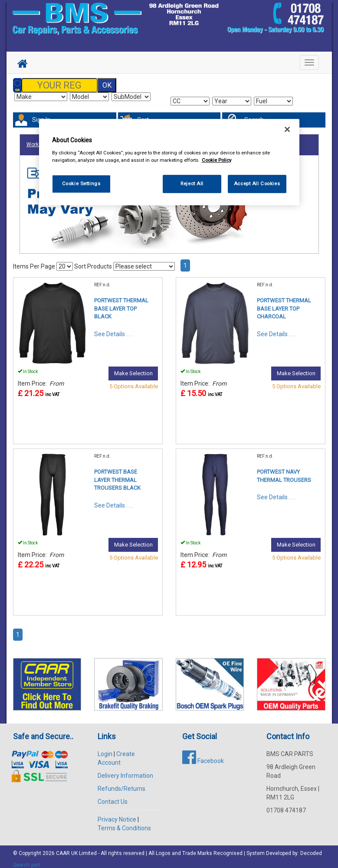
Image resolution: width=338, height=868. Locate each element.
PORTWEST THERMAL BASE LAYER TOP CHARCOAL (284, 303)
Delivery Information (125, 770)
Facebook (203, 756)
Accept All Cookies (257, 183)
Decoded (311, 848)
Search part (27, 860)
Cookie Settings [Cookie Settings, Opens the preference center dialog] (81, 183)
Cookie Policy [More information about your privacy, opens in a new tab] (217, 160)
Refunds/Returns (121, 783)
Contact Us (113, 796)
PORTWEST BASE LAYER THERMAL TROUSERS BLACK (117, 475)
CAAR (63, 848)
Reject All (192, 183)
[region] (169, 162)
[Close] (287, 129)
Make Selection (133, 368)
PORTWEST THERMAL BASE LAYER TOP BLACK (121, 303)
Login (105, 749)
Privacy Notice (117, 814)
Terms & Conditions (124, 823)
